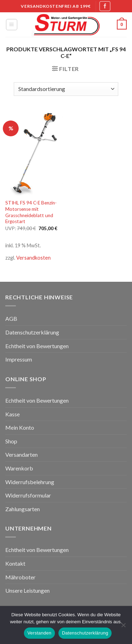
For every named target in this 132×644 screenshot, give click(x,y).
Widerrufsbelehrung (30, 482)
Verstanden (39, 633)
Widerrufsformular (28, 495)
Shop (11, 441)
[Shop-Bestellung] (66, 89)
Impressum (19, 359)
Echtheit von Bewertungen (37, 346)
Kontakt (15, 563)
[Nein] (123, 627)
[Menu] (12, 25)
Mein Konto (20, 427)
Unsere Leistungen (27, 590)
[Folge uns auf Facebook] (105, 6)
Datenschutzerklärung (32, 332)
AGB (11, 318)
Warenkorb (19, 468)
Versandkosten (33, 258)
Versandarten (21, 454)
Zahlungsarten (23, 509)
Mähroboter (20, 577)
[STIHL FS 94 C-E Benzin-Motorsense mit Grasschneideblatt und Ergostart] (34, 153)
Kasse (12, 414)
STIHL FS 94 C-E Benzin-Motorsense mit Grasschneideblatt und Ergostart (31, 212)
